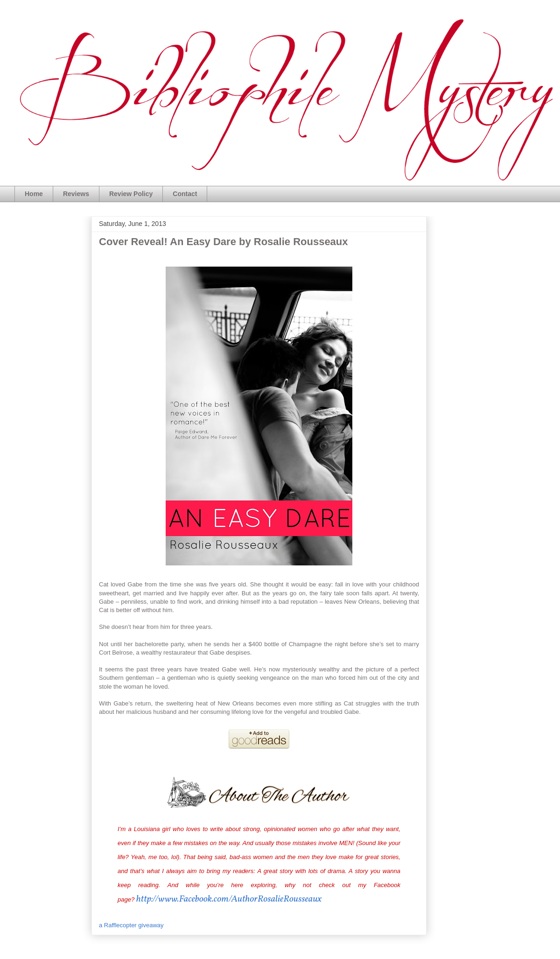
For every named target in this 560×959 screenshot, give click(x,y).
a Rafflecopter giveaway (131, 925)
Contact (185, 194)
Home (34, 194)
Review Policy (131, 194)
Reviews (76, 194)
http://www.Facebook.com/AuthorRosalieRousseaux (229, 899)
